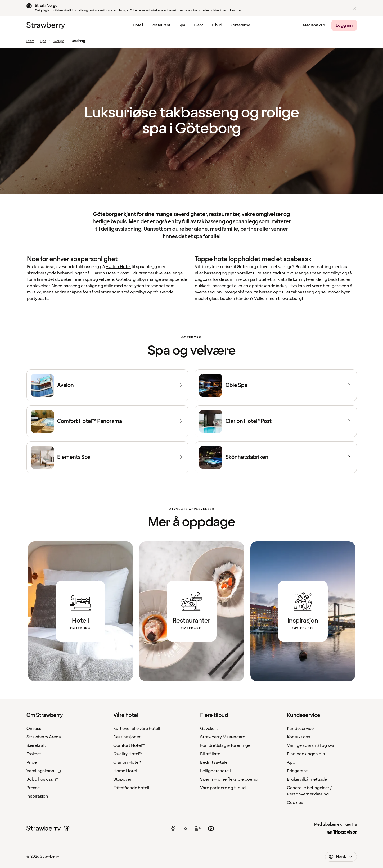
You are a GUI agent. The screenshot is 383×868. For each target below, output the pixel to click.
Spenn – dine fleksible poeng (229, 779)
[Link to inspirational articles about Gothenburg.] (303, 611)
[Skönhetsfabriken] (276, 457)
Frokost (34, 754)
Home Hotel (125, 771)
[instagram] (186, 829)
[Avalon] (107, 385)
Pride (32, 762)
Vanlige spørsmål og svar (311, 745)
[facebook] (173, 829)
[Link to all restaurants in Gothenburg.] (192, 611)
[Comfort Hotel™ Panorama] (107, 421)
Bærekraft (36, 745)
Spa (43, 41)
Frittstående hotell (131, 788)
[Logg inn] (344, 25)
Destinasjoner (127, 737)
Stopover (122, 779)
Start (30, 41)
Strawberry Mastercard (223, 737)
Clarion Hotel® (127, 762)
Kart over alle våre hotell (137, 729)
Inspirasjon (37, 796)
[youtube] (211, 829)
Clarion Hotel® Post (110, 273)
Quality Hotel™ (128, 754)
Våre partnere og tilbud (223, 788)
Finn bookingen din (306, 754)
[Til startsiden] (46, 25)
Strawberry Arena (44, 737)
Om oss (34, 729)
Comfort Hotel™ (129, 745)
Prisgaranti (298, 771)
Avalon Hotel (118, 267)
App (291, 762)
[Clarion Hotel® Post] (276, 421)
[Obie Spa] (276, 385)
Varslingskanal (44, 771)
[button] (355, 8)
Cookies (295, 803)
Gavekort (209, 729)
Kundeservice (300, 729)
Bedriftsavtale (214, 762)
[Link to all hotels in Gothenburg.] (80, 611)
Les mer (236, 10)
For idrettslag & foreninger (226, 745)
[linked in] (198, 829)
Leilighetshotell (215, 771)
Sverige (58, 41)
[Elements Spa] (107, 457)
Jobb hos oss (42, 779)
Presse (33, 788)
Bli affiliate (210, 754)
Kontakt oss (298, 737)
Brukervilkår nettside (307, 779)
